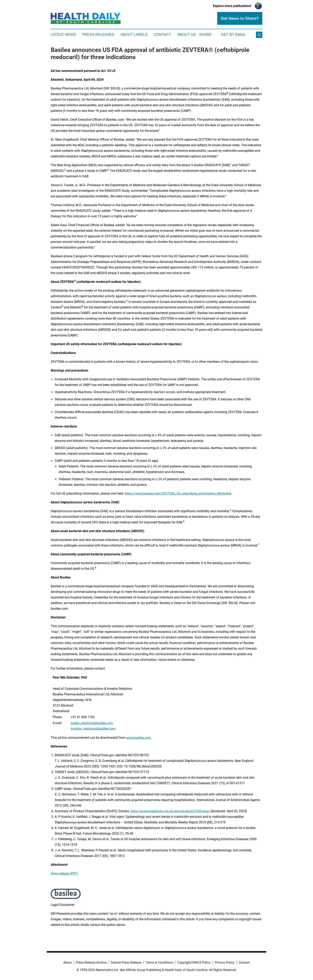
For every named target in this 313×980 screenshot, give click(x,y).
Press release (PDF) (64, 873)
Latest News (63, 35)
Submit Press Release (126, 963)
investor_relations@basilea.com (93, 729)
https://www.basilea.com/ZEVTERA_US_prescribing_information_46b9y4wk (178, 493)
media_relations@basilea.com (92, 723)
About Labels (134, 35)
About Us (187, 35)
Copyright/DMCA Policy (194, 963)
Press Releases (98, 35)
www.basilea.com (138, 738)
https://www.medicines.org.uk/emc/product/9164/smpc (170, 811)
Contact (162, 35)
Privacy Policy (225, 963)
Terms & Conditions (159, 963)
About (67, 963)
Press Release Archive (91, 963)
